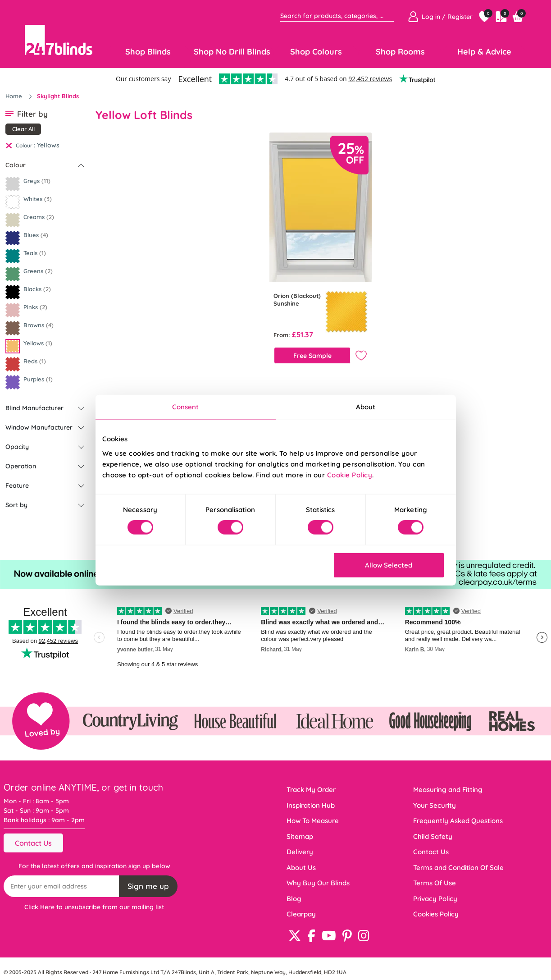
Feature (17, 485)
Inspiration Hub (311, 805)
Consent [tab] (186, 407)
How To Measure (313, 821)
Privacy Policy (435, 899)
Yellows (48, 145)
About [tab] (366, 407)
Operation (21, 466)
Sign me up (148, 886)
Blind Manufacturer (34, 408)
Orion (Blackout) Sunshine (297, 300)
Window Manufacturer (39, 427)
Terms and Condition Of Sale (458, 868)
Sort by (16, 505)
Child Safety (433, 836)
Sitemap (300, 836)
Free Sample (312, 356)
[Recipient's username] (61, 886)
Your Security (435, 805)
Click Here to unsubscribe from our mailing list (94, 907)
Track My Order (311, 790)
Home (15, 96)
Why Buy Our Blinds (318, 883)
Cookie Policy (350, 474)
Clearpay (301, 914)
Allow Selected (389, 565)
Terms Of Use (435, 883)
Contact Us (33, 843)
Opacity (17, 447)
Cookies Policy (436, 914)
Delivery (300, 852)
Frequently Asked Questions (458, 821)
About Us (301, 868)
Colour (16, 165)
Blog (294, 899)
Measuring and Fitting (448, 790)
